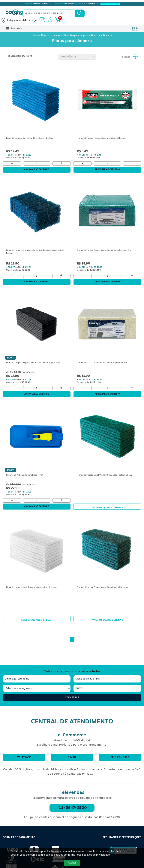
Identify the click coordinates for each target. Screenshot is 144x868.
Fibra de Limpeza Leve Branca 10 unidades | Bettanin (31, 587)
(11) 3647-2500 (72, 808)
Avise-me (107, 507)
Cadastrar (72, 698)
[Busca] (80, 13)
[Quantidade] (37, 164)
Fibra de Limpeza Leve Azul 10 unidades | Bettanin (30, 138)
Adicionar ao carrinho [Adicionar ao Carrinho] (37, 170)
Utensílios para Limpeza (76, 35)
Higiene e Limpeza (51, 35)
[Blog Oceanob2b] (135, 29)
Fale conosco (120, 757)
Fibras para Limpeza (102, 35)
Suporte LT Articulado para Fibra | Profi (25, 475)
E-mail (72, 757)
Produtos (14, 29)
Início (36, 35)
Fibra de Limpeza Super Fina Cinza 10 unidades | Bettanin (33, 363)
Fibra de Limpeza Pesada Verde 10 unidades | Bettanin (103, 587)
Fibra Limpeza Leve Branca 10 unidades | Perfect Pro (102, 363)
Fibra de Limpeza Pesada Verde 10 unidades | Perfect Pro (104, 251)
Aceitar (72, 863)
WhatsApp (24, 757)
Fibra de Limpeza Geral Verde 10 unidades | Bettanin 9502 (105, 475)
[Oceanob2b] (14, 13)
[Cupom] (72, 4)
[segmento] (37, 688)
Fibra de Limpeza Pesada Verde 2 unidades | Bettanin (102, 138)
